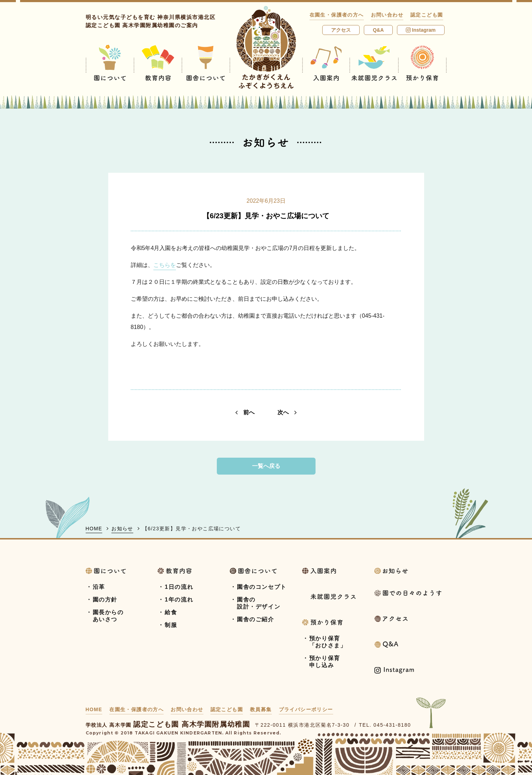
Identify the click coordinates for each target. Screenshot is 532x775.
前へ (245, 412)
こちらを (165, 265)
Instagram (421, 30)
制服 (171, 625)
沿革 (99, 587)
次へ (287, 412)
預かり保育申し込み (325, 662)
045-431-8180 (392, 725)
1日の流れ (179, 587)
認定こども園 (427, 15)
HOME (94, 529)
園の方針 (105, 600)
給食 (171, 612)
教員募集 (261, 709)
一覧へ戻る (266, 466)
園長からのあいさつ (108, 616)
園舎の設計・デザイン (259, 603)
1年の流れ (179, 600)
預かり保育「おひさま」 (328, 642)
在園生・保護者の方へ (337, 15)
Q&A (378, 30)
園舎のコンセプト (262, 587)
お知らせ (122, 529)
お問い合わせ (387, 15)
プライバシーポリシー (306, 709)
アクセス (341, 30)
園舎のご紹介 (256, 619)
